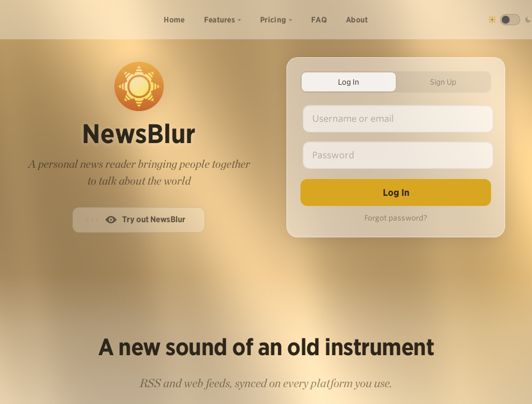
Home (174, 20)
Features (219, 20)
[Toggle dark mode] (510, 20)
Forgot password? (396, 218)
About (357, 20)
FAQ (319, 20)
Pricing (273, 20)
